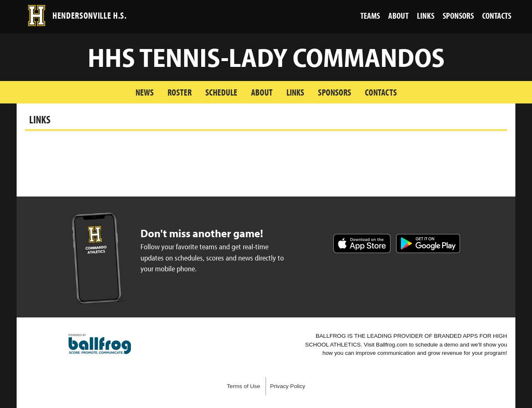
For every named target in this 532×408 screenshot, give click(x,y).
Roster (180, 92)
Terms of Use (244, 386)
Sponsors (335, 92)
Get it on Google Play (428, 243)
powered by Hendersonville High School (100, 344)
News (145, 92)
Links (295, 92)
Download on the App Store (362, 243)
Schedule (221, 92)
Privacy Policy (288, 386)
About (262, 92)
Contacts (381, 92)
